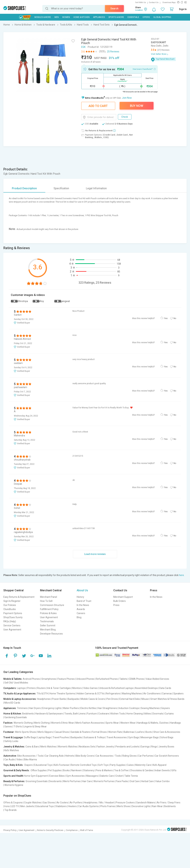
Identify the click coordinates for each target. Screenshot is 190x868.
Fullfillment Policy (49, 609)
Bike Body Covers (85, 756)
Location (139, 10)
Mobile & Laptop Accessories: (20, 699)
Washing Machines (132, 694)
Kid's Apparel (160, 765)
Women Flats (115, 732)
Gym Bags (134, 737)
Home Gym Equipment (36, 776)
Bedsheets (28, 714)
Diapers (28, 765)
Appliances (99, 17)
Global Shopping (162, 17)
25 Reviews (113, 52)
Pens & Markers (104, 770)
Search (114, 9)
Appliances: (10, 708)
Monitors (77, 688)
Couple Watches (33, 803)
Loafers (140, 732)
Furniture (92, 714)
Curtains (169, 714)
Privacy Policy (10, 830)
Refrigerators (113, 694)
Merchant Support (123, 597)
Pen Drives (112, 699)
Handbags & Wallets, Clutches (153, 723)
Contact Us (154, 2)
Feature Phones (66, 679)
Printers (31, 688)
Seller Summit (48, 625)
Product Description (24, 188)
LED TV (15, 806)
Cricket (119, 776)
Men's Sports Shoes (26, 732)
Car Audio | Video (13, 759)
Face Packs (122, 781)
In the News (83, 605)
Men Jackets (27, 806)
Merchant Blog (48, 630)
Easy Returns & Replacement (19, 597)
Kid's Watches (12, 750)
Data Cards (165, 688)
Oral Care (135, 781)
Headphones (44, 699)
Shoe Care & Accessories (167, 732)
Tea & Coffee (121, 770)
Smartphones (49, 679)
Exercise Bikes (57, 776)
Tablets (123, 679)
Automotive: (10, 756)
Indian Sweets (162, 770)
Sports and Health (13, 776)
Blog (79, 617)
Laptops (21, 688)
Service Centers (12, 625)
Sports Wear (112, 723)
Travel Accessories (117, 737)
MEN (57, 17)
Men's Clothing (42, 723)
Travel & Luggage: (13, 737)
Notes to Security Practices (50, 830)
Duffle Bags (30, 737)
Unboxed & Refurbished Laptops (116, 688)
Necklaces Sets (87, 747)
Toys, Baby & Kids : (14, 765)
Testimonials (47, 621)
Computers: (10, 688)
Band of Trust (84, 601)
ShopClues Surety (13, 617)
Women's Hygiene (14, 785)
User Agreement (12, 630)
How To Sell (46, 601)
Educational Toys (43, 765)
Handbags (175, 723)
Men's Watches (48, 747)
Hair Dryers (35, 708)
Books (66, 770)
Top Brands (11, 810)
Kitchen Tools (118, 714)
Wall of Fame (87, 830)
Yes (166, 318)
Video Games (90, 688)
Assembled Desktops (146, 688)
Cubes (130, 765)
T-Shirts (18, 727)
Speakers (178, 694)
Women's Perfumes (104, 781)
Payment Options (13, 613)
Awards (81, 609)
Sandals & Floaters (80, 732)
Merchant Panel (49, 597)
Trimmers (22, 708)
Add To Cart (98, 106)
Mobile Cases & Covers (93, 699)
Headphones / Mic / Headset (99, 803)
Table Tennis (131, 776)
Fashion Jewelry (105, 747)
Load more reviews (95, 554)
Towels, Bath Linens (75, 714)
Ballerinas (129, 732)
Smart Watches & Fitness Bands (167, 699)
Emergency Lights (52, 708)
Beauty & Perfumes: (14, 781)
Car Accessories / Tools (108, 756)
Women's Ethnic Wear (63, 723)
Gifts (174, 770)
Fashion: (8, 723)
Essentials (133, 17)
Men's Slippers (45, 732)
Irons (7, 806)
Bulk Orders (120, 601)
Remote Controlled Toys (84, 765)
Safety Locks (11, 741)
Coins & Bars (32, 747)
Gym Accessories (75, 776)
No (175, 318)
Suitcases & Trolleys (94, 737)
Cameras (167, 694)
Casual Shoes (62, 732)
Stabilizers (61, 806)
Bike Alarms (31, 759)
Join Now (127, 98)
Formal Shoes (99, 732)
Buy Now (137, 106)
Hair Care (87, 781)
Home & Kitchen (82, 17)
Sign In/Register (12, 601)
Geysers (165, 708)
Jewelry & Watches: (14, 747)
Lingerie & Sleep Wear (35, 727)
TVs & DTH (42, 694)
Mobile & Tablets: (13, 679)
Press (116, 605)
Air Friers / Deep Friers (169, 803)
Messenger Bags (150, 737)
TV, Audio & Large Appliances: (20, 694)
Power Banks (59, 699)
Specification (61, 188)
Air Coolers (62, 803)
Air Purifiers (76, 803)
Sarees (8, 727)
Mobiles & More (43, 17)
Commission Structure (52, 605)
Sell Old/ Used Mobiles (16, 683)
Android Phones (31, 679)
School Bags (167, 737)
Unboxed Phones (85, 679)
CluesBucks (10, 609)
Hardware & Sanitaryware (49, 714)
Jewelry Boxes (166, 747)
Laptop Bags (44, 737)
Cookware (104, 714)
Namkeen (76, 770)
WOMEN (66, 17)
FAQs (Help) (10, 621)
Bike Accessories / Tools (30, 756)
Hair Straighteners (107, 708)
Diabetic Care (107, 776)
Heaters (72, 806)
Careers (81, 613)
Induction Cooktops (129, 708)
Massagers (92, 776)
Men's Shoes (124, 806)
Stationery (89, 770)
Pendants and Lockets (127, 747)
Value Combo (162, 781)
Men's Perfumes (72, 781)
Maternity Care (143, 765)
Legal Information (96, 188)
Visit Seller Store (159, 54)
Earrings (145, 747)
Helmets (70, 756)
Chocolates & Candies (142, 770)
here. (182, 575)
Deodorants (55, 781)
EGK (83, 47)
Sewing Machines (150, 708)
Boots (149, 732)
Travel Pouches (61, 737)
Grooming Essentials (37, 781)
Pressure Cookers (125, 803)
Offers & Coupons (13, 803)
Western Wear (128, 723)
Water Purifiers (71, 708)
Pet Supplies (55, 770)
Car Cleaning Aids (54, 756)
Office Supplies (39, 770)
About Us (82, 590)
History (80, 597)
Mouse (145, 699)
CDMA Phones (136, 679)
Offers (146, 17)
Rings (154, 747)
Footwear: (9, 732)
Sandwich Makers (146, 803)
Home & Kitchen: (13, 714)
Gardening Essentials (16, 717)
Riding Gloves (129, 756)
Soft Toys (103, 765)
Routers (41, 688)
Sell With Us (141, 2)
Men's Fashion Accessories (90, 723)
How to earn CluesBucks (144, 69)
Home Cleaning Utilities (139, 714)
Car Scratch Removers (167, 756)
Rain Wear (157, 806)
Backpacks (73, 699)
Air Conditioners (152, 694)
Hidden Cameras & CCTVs (91, 694)
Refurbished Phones (107, 679)
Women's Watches (68, 747)
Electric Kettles (88, 708)
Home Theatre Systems (62, 694)
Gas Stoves (49, 803)
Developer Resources (51, 634)
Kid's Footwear (61, 765)
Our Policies (10, 605)
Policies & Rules (48, 613)
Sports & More (116, 17)
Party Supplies (118, 765)
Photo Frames (108, 806)
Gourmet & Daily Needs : (17, 770)
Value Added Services (157, 679)
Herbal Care (147, 781)
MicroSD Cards (12, 703)
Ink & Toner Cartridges (59, 688)
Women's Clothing (23, 723)
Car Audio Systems (88, 806)
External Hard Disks (130, 699)
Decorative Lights (141, 806)
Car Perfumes (146, 756)
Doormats (158, 714)
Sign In (183, 9)
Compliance (72, 830)
